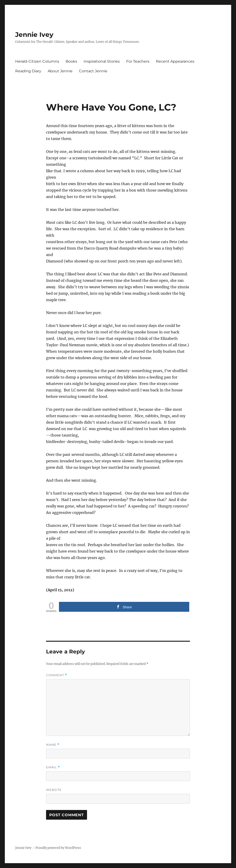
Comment (57, 675)
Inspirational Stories (102, 61)
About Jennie (60, 71)
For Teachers (138, 61)
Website (54, 790)
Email (53, 767)
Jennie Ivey (34, 35)
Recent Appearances (175, 61)
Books (71, 61)
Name (53, 745)
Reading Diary (28, 71)
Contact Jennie (93, 71)
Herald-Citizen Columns (37, 61)
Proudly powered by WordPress (58, 848)
